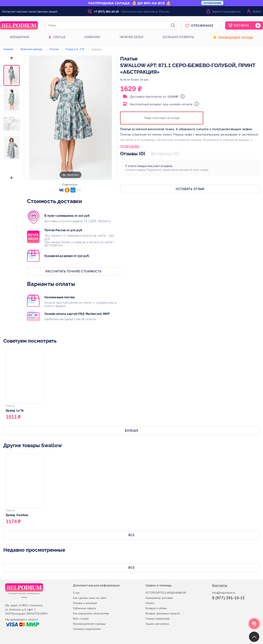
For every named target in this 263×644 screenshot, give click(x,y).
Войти (257, 12)
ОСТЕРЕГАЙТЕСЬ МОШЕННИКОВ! (166, 593)
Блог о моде (81, 619)
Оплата (150, 603)
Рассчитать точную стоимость (74, 271)
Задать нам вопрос (157, 624)
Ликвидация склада (236, 38)
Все (131, 535)
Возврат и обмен (156, 608)
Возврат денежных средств (163, 613)
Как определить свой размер (91, 613)
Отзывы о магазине (85, 603)
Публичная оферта (84, 608)
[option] (12, 76)
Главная (9, 49)
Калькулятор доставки (159, 598)
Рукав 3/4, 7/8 (75, 49)
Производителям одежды (89, 624)
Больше (132, 431)
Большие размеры (178, 37)
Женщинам (19, 37)
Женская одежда (31, 49)
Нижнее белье (132, 37)
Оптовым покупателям (87, 629)
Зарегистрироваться (226, 12)
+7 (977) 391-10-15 (106, 12)
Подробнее (130, 147)
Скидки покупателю (158, 619)
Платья (59, 37)
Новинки (92, 37)
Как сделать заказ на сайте (90, 598)
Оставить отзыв (190, 189)
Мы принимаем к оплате (22, 620)
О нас (76, 593)
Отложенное (202, 26)
